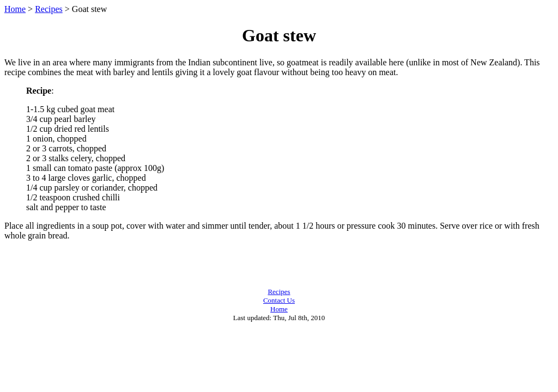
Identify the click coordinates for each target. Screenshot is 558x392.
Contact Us (279, 300)
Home (15, 9)
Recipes (49, 9)
